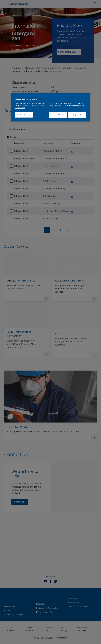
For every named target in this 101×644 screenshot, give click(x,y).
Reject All (77, 115)
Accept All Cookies (58, 115)
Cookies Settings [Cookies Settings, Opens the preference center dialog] (24, 115)
